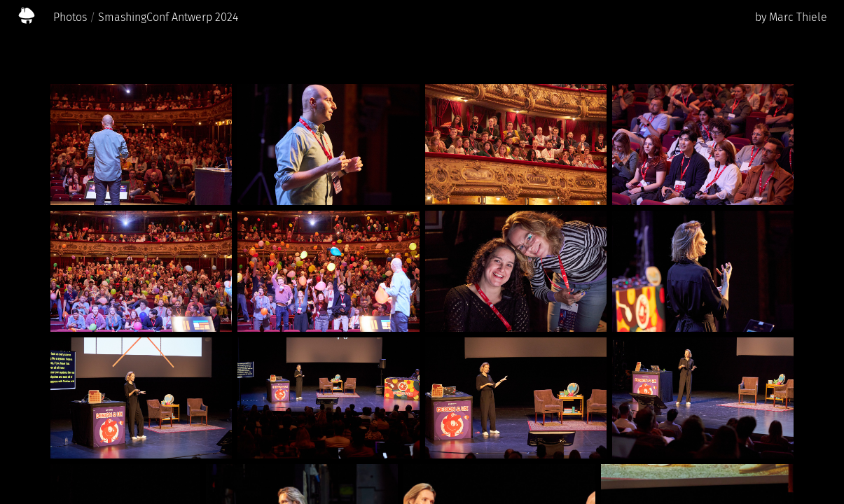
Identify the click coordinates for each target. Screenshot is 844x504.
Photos (70, 17)
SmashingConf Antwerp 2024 (168, 17)
